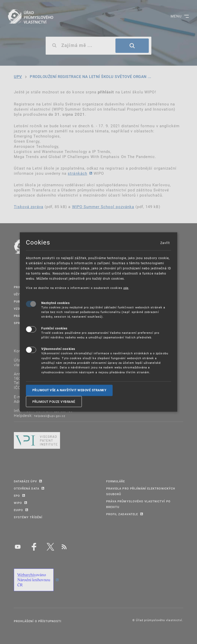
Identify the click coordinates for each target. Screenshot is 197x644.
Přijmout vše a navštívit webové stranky (69, 390)
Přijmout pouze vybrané (54, 401)
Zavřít (165, 243)
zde (126, 288)
